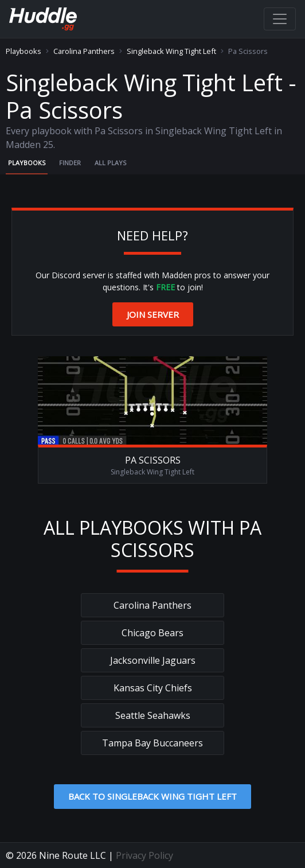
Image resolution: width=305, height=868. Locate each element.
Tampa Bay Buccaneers (152, 743)
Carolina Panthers (84, 51)
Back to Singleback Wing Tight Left (152, 796)
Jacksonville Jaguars (153, 660)
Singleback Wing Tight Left (171, 51)
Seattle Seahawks (153, 715)
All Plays (110, 163)
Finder (70, 163)
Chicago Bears (152, 633)
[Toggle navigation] (280, 19)
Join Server (153, 314)
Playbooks (24, 51)
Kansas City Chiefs (153, 688)
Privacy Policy (144, 855)
